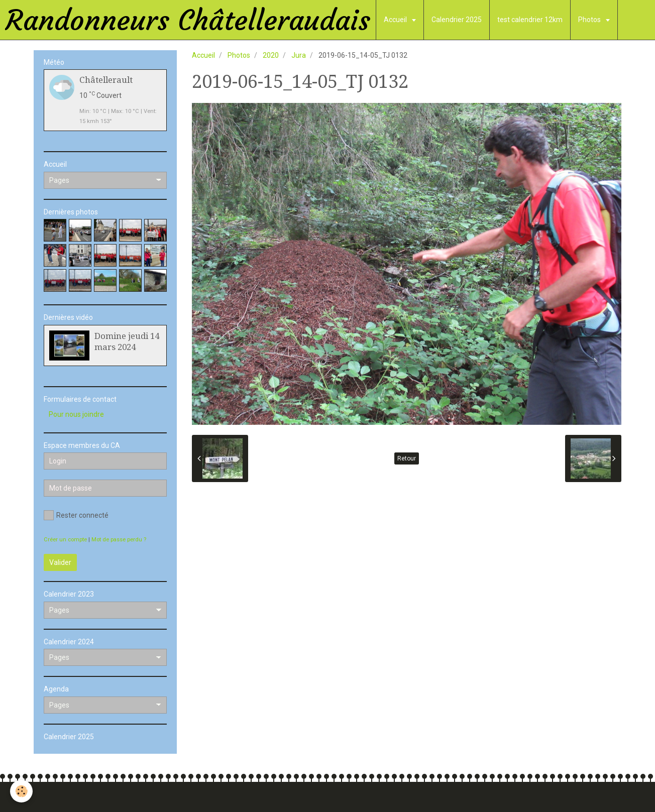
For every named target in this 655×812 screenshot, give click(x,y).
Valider (60, 562)
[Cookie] (21, 791)
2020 (271, 55)
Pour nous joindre (76, 414)
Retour (407, 458)
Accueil (396, 20)
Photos (590, 20)
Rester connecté (76, 515)
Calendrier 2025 (457, 20)
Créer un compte (65, 540)
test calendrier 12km (530, 20)
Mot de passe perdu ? (119, 540)
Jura (299, 55)
